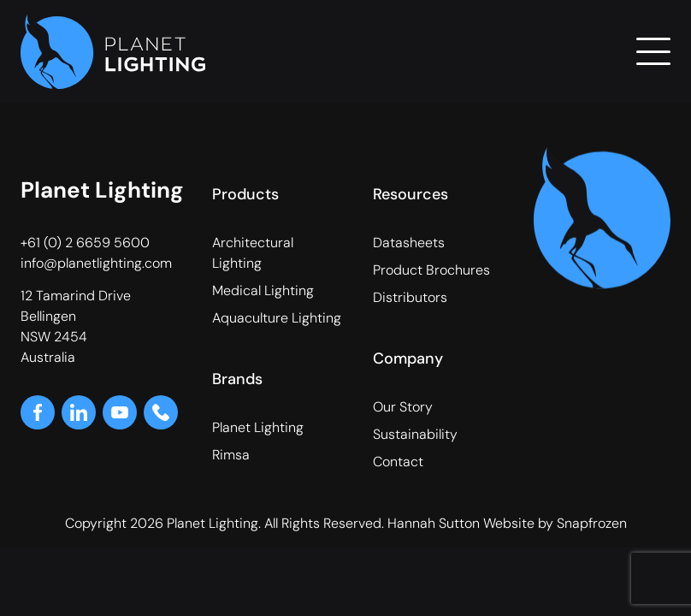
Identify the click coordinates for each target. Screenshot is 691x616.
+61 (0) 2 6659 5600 (85, 243)
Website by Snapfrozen (555, 523)
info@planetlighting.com (96, 263)
